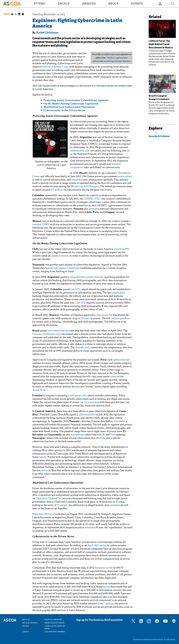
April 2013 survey (97, 545)
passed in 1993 (122, 249)
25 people (62, 505)
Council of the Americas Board (55, 627)
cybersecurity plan (80, 151)
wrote (45, 470)
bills (99, 435)
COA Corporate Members (55, 632)
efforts (99, 438)
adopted (93, 209)
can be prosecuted (89, 402)
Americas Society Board (54, 623)
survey (107, 587)
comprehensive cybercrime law (86, 277)
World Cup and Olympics (85, 186)
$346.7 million (105, 603)
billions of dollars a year (55, 67)
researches (77, 180)
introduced (119, 421)
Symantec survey (104, 568)
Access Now (39, 390)
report (43, 457)
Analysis (89, 4)
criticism (115, 376)
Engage (64, 4)
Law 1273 (75, 289)
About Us (26, 620)
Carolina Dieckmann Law (47, 334)
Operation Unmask (47, 498)
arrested (114, 505)
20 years (85, 318)
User (160, 4)
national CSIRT (41, 224)
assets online (125, 176)
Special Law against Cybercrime (62, 268)
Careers (26, 626)
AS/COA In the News (30, 623)
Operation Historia (43, 514)
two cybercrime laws (59, 331)
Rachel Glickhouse (47, 33)
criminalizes (118, 293)
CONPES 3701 (91, 199)
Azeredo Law (82, 347)
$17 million (57, 190)
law (113, 435)
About (113, 4)
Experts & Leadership (53, 620)
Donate (137, 4)
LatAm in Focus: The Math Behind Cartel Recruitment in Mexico (161, 44)
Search (173, 4)
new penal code (78, 395)
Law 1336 (80, 303)
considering (77, 435)
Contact (26, 632)
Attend (39, 4)
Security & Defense (159, 136)
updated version (60, 256)
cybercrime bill (104, 315)
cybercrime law (122, 360)
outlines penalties (120, 318)
